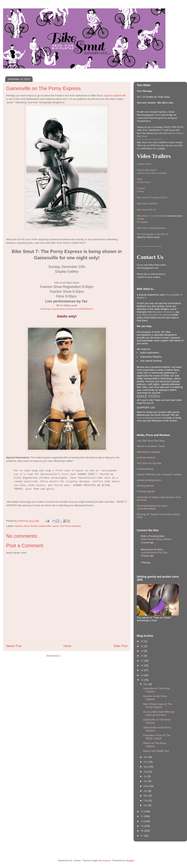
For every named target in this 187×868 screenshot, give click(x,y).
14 (142, 675)
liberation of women (163, 312)
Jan (146, 805)
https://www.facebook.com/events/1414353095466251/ (70, 309)
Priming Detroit (145, 469)
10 (142, 821)
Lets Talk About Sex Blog (151, 441)
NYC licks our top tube (149, 463)
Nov (146, 757)
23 (142, 641)
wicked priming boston (149, 480)
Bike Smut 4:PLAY (146, 210)
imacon (107, 860)
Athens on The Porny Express (155, 745)
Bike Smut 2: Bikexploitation (151, 228)
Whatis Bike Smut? (144, 181)
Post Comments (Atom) (74, 656)
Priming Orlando (146, 491)
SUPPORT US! (146, 408)
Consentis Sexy (141, 190)
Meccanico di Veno (152, 549)
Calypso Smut (144, 164)
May (146, 786)
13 (142, 680)
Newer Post (14, 646)
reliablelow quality (142, 220)
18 (142, 656)
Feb (146, 801)
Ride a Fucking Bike (153, 536)
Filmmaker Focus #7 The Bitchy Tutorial (157, 737)
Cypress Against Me (115, 96)
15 (142, 670)
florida (34, 526)
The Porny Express (70, 526)
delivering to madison (149, 452)
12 (142, 811)
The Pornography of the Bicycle (153, 234)
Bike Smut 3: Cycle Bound (150, 216)
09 (142, 826)
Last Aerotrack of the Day (154, 553)
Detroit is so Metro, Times (151, 446)
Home (68, 646)
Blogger (130, 860)
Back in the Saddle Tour (156, 751)
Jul (146, 776)
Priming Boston (145, 486)
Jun (146, 781)
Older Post (120, 646)
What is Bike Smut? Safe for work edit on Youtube (152, 171)
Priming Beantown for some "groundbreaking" (152, 507)
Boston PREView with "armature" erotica (159, 474)
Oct (146, 762)
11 (142, 816)
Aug (146, 772)
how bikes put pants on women (154, 315)
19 (142, 651)
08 (142, 831)
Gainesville (45, 526)
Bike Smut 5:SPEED (147, 204)
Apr (146, 791)
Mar (146, 796)
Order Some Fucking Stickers (156, 539)
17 (142, 661)
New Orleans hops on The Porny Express (157, 706)
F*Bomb (146, 563)
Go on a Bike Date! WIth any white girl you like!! (159, 713)
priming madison (146, 457)
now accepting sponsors (150, 418)
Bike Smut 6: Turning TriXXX (152, 197)
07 (142, 836)
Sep (146, 767)
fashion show (22, 526)
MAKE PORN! (148, 396)
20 (142, 646)
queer (55, 526)
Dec (146, 684)
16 (142, 665)
